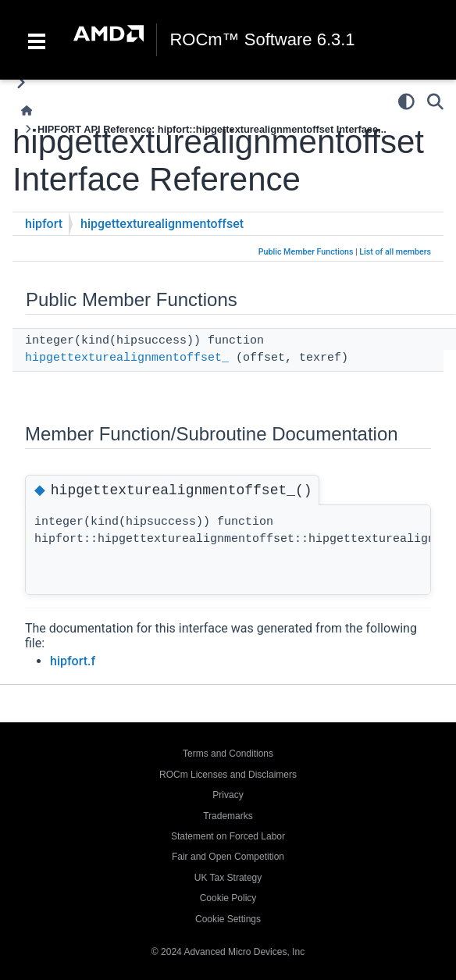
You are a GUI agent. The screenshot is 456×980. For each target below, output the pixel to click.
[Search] (435, 102)
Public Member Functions (306, 252)
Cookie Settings (228, 919)
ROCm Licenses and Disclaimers (228, 775)
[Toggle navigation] (37, 40)
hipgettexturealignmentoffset (162, 224)
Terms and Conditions (228, 754)
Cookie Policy (228, 898)
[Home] (27, 110)
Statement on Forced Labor (228, 836)
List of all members (395, 252)
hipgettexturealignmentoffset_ (127, 358)
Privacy (228, 795)
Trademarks (228, 816)
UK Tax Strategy (228, 878)
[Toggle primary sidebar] (21, 82)
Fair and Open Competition (228, 857)
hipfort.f (73, 661)
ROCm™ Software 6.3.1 (262, 40)
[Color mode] (406, 102)
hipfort (44, 224)
